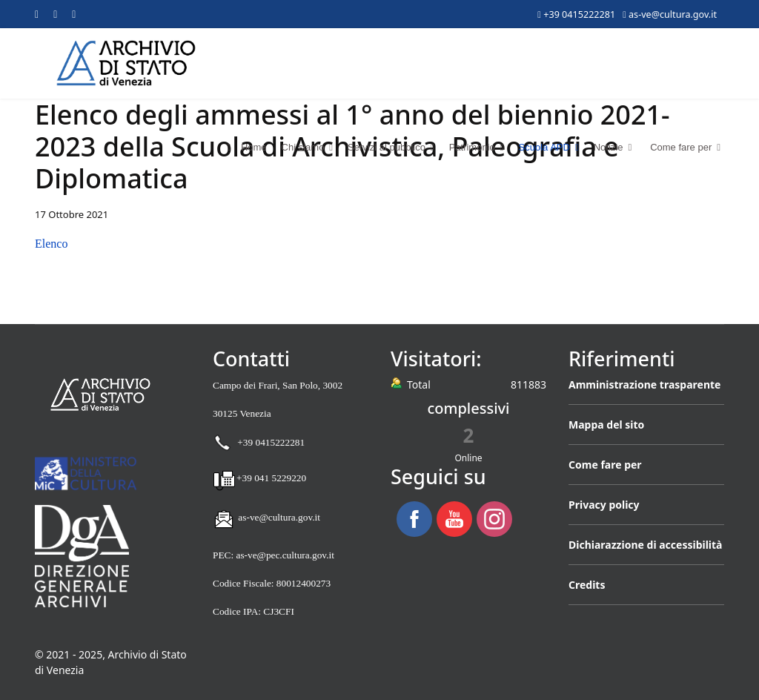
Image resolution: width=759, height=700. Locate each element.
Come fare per (681, 147)
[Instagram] (74, 14)
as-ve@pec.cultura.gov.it (285, 555)
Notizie (609, 147)
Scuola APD (544, 147)
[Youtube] (55, 14)
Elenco (51, 244)
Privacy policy (604, 505)
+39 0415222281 (579, 14)
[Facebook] (37, 14)
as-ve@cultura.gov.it (673, 14)
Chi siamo (303, 147)
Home (243, 147)
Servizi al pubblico (387, 147)
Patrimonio (472, 147)
